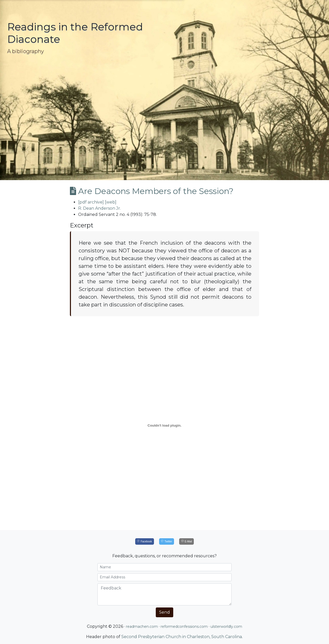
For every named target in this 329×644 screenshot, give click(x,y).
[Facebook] (145, 541)
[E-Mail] (186, 541)
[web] (111, 202)
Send (164, 612)
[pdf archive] (91, 202)
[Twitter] (167, 541)
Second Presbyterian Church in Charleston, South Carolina (182, 637)
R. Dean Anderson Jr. (99, 208)
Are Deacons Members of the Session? (152, 191)
